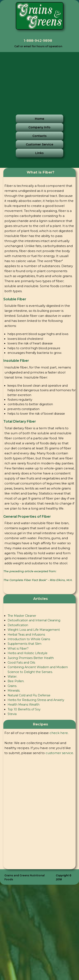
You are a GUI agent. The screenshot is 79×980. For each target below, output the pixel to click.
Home (39, 119)
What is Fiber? (18, 649)
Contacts (39, 136)
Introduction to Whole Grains (29, 639)
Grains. (12, 686)
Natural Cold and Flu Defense (29, 695)
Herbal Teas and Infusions (26, 635)
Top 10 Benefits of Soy (24, 709)
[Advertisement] (39, 80)
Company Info (40, 127)
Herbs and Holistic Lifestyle (28, 653)
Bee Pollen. (16, 681)
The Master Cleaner (22, 616)
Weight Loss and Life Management (34, 630)
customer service (59, 753)
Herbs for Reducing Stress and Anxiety (36, 700)
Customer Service (39, 144)
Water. (12, 677)
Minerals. (14, 691)
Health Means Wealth (24, 705)
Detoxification (18, 625)
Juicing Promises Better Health (31, 658)
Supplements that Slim (24, 644)
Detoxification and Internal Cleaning (34, 620)
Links (39, 153)
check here (59, 733)
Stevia (12, 714)
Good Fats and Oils (21, 663)
